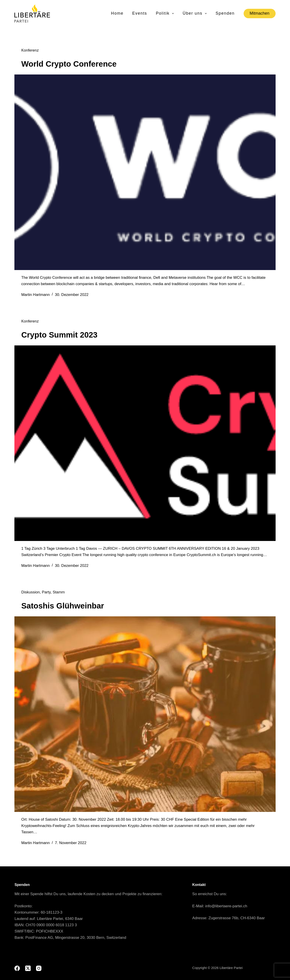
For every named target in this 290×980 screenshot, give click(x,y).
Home (117, 13)
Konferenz (30, 50)
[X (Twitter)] (28, 968)
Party (46, 592)
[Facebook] (17, 968)
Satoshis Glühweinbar (63, 606)
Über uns (195, 14)
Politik (165, 14)
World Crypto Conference (69, 64)
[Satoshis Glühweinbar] (145, 714)
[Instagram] (39, 968)
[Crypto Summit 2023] (145, 443)
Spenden (225, 13)
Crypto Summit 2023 (59, 335)
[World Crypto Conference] (145, 172)
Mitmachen (260, 13)
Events (140, 13)
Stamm (59, 592)
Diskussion (30, 592)
